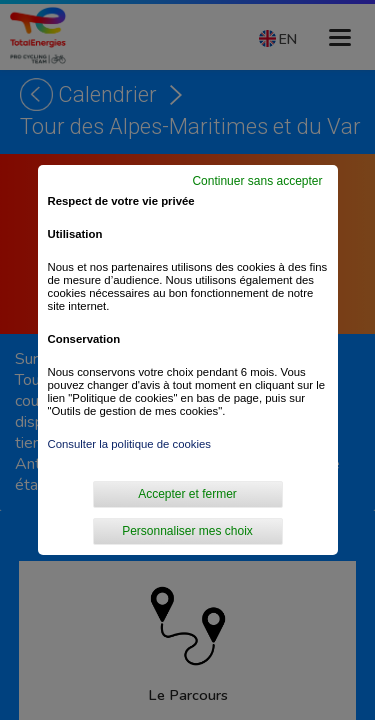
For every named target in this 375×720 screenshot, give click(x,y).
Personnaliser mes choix (187, 531)
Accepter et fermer (187, 494)
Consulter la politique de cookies (130, 444)
